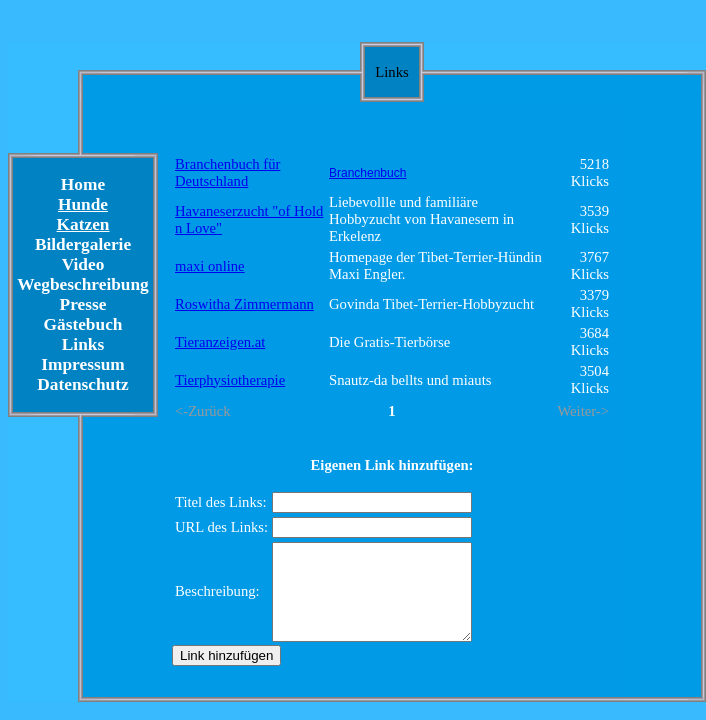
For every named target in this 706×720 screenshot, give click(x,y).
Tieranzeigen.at (220, 342)
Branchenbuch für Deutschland (227, 172)
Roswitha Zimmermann (244, 304)
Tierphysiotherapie (230, 380)
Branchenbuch (367, 173)
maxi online (210, 266)
